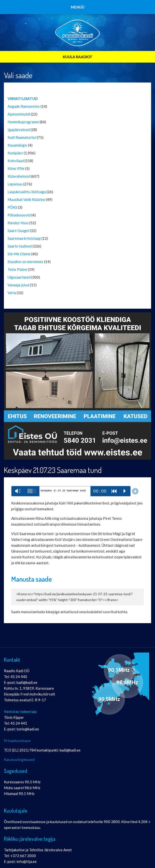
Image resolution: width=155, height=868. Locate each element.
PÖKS (12, 207)
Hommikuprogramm (23, 122)
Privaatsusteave (17, 741)
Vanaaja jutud (18, 285)
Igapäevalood (19, 130)
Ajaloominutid (19, 114)
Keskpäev (15, 153)
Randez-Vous (18, 223)
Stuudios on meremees (25, 262)
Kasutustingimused (19, 760)
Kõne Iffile (16, 168)
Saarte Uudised (20, 246)
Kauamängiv (17, 145)
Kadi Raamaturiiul (22, 137)
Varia (12, 293)
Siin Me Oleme (19, 254)
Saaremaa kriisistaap (24, 238)
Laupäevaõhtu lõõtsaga (27, 192)
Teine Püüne (17, 269)
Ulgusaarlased (19, 277)
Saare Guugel (18, 231)
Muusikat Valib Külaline (26, 199)
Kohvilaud (16, 161)
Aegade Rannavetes (24, 106)
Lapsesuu (15, 184)
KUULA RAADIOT (78, 57)
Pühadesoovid (19, 215)
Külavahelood (19, 176)
